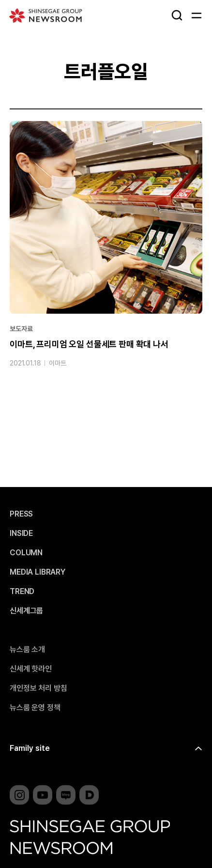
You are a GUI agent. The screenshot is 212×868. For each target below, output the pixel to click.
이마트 (58, 363)
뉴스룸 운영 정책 (35, 708)
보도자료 (21, 329)
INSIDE (21, 533)
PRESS (21, 514)
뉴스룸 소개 (27, 650)
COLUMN (26, 553)
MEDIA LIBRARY (38, 572)
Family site (30, 748)
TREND (22, 592)
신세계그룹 (26, 611)
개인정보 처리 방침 (38, 688)
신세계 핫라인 (31, 669)
